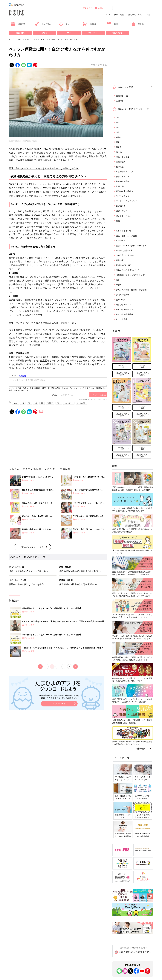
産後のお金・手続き (125, 191)
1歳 (29, 403)
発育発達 (50, 403)
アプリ (45, 33)
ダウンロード (59, 704)
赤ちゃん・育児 (135, 15)
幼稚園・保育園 (123, 181)
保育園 (44, 360)
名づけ (65, 24)
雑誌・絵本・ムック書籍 (126, 236)
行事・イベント (123, 176)
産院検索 (120, 260)
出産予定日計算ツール (126, 255)
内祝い (99, 8)
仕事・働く (121, 186)
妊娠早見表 (18, 24)
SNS (69, 33)
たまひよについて (124, 231)
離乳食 (113, 24)
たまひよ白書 (122, 319)
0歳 (42, 156)
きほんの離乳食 (123, 295)
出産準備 (89, 24)
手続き (119, 285)
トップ (11, 39)
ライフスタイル (123, 196)
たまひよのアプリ (124, 304)
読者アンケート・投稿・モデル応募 (131, 246)
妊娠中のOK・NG (124, 265)
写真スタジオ (117, 33)
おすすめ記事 (81, 403)
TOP (108, 15)
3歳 (42, 403)
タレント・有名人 (124, 216)
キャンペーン (93, 33)
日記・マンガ (122, 211)
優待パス (137, 24)
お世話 (119, 152)
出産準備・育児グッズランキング (130, 275)
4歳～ (59, 403)
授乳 (118, 142)
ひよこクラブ (69, 403)
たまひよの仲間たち (125, 309)
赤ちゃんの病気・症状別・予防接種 (131, 290)
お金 (118, 280)
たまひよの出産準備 (125, 314)
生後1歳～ (120, 101)
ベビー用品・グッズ (125, 172)
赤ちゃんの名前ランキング (127, 270)
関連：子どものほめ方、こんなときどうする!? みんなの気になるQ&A (44, 168)
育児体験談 (121, 206)
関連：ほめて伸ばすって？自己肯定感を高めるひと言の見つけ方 (41, 323)
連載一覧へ (141, 748)
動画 (118, 221)
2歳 (36, 403)
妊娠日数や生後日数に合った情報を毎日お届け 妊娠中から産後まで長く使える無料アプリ (59, 697)
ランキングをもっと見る (32, 547)
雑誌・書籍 (20, 33)
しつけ (16, 403)
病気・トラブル (123, 157)
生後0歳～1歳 (122, 96)
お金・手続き (43, 24)
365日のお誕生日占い (125, 250)
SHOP (87, 8)
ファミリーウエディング (126, 201)
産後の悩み (121, 162)
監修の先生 (121, 300)
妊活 (149, 15)
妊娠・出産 (119, 15)
